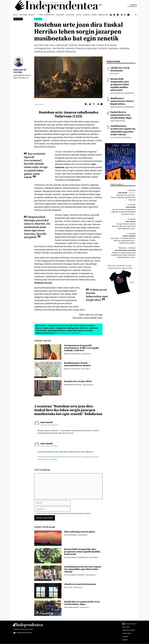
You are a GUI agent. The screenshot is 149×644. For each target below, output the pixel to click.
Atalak (33, 15)
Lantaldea (70, 15)
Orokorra (18, 19)
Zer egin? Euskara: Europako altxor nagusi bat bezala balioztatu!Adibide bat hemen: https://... (123, 212)
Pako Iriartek (131, 221)
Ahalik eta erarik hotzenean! (80, 584)
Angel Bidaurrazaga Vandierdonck (76, 557)
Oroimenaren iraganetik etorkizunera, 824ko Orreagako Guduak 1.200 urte (81, 348)
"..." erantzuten (131, 190)
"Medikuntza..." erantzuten (127, 248)
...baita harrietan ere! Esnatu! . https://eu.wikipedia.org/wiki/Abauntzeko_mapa (123, 197)
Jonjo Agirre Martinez (71, 607)
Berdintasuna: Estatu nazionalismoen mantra (77, 364)
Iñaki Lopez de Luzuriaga (72, 354)
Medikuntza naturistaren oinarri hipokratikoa (122, 101)
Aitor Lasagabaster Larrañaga (75, 575)
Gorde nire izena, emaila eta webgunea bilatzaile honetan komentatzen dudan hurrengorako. (64, 513)
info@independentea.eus (23, 633)
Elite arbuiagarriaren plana (80, 532)
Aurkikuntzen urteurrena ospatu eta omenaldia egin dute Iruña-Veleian (83, 569)
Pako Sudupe (68, 587)
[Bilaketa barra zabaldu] (136, 15)
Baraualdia (103, 15)
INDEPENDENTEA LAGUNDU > (68, 333)
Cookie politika (127, 633)
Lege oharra (126, 627)
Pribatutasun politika (129, 630)
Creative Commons (131, 624)
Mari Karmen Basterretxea (73, 385)
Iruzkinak (60, 15)
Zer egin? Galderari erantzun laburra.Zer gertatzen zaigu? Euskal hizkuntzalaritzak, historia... (124, 226)
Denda (94, 15)
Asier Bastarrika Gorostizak (125, 250)
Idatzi (79, 15)
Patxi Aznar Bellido (71, 535)
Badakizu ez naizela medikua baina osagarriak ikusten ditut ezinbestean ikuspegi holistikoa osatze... (123, 255)
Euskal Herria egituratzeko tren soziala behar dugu (82, 603)
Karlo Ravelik (123, 193)
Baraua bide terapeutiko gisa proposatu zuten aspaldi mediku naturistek (82, 552)
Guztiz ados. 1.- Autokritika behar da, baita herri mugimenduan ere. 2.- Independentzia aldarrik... (123, 241)
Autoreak (23, 15)
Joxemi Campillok (129, 236)
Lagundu (86, 15)
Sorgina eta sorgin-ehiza (78, 381)
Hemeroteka (49, 15)
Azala (15, 15)
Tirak (41, 15)
